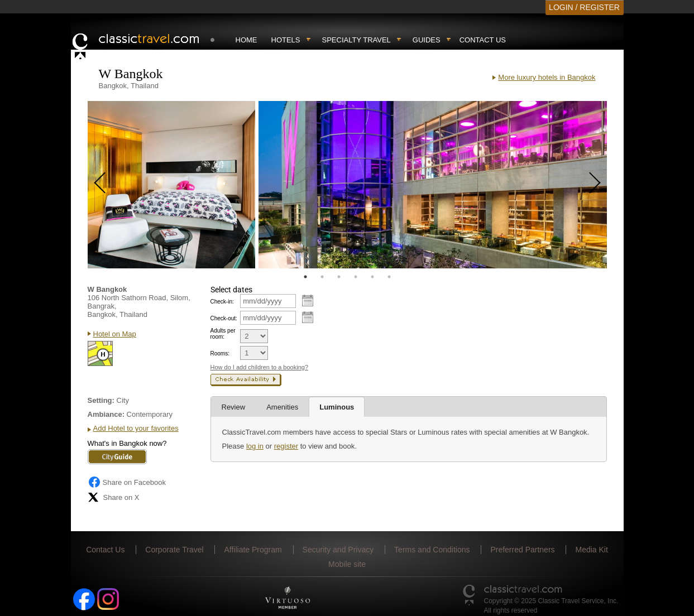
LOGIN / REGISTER (584, 7)
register (286, 446)
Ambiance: (106, 414)
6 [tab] (389, 277)
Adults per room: (223, 334)
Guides (427, 40)
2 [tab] (322, 277)
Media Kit (591, 550)
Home (247, 40)
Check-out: (224, 318)
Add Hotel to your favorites (136, 428)
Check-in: (222, 302)
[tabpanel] (171, 185)
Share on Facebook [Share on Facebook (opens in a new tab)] (127, 482)
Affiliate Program (253, 550)
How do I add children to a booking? (260, 367)
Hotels (286, 40)
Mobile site (347, 564)
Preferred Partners (522, 550)
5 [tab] (372, 277)
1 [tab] (305, 277)
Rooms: (220, 353)
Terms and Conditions (432, 550)
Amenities (282, 407)
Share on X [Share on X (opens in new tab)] (114, 497)
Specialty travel (356, 40)
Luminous (337, 407)
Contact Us (483, 40)
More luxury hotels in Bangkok (547, 77)
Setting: (101, 400)
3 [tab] (339, 277)
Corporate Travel (174, 550)
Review (234, 407)
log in (255, 446)
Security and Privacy (338, 550)
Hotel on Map (115, 334)
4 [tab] (356, 277)
